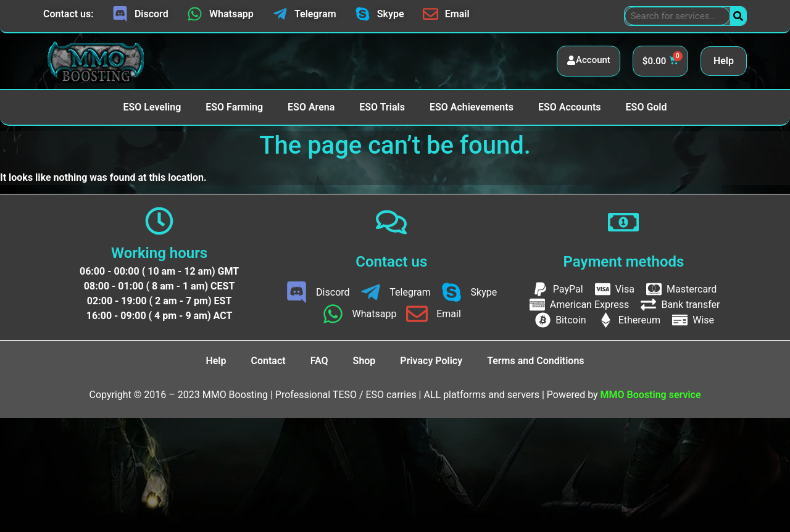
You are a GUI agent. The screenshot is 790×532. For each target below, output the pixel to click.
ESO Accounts (570, 107)
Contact (268, 361)
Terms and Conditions (535, 361)
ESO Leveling (152, 107)
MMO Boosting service (651, 395)
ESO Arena (311, 107)
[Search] (738, 16)
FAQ (319, 361)
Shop (364, 361)
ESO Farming (234, 107)
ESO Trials (382, 107)
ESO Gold (647, 107)
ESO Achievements (472, 107)
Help (724, 61)
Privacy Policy (431, 361)
